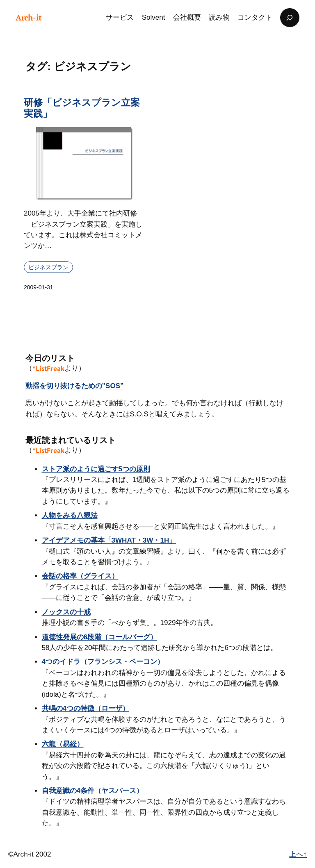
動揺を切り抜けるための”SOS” (75, 386)
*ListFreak (48, 368)
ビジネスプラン (48, 267)
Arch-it (29, 18)
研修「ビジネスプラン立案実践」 (82, 108)
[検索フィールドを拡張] (290, 18)
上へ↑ (298, 854)
